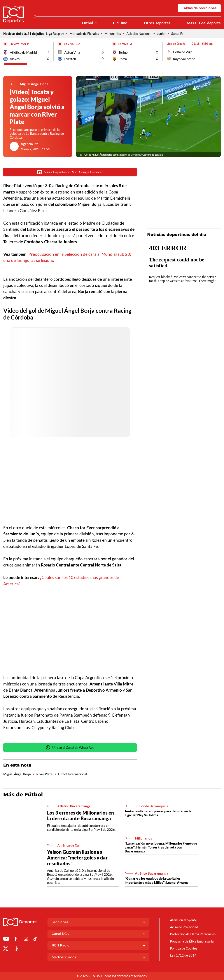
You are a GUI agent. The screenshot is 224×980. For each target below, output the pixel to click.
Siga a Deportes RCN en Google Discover (70, 172)
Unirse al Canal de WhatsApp (70, 748)
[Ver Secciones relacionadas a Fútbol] (96, 23)
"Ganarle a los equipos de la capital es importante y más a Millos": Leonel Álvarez (157, 881)
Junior (161, 34)
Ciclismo (120, 23)
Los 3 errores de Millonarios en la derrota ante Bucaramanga (80, 816)
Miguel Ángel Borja (17, 774)
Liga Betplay (55, 34)
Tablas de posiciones (199, 8)
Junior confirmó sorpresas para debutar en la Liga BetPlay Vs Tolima (158, 813)
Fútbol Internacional (73, 774)
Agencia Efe (30, 144)
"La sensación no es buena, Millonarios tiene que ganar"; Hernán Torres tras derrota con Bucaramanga (161, 848)
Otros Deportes (157, 23)
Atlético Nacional (139, 34)
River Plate (44, 774)
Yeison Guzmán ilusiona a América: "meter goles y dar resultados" (77, 858)
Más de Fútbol (23, 795)
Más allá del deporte (204, 23)
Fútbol (88, 23)
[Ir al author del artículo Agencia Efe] (14, 146)
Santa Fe (177, 34)
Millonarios (113, 34)
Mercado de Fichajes (84, 34)
